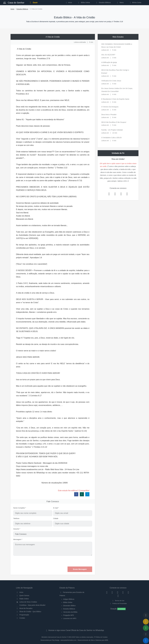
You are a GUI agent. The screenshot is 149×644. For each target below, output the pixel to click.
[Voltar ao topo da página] (146, 615)
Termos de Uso (118, 601)
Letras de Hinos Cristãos (27, 602)
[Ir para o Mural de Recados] (146, 622)
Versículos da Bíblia (70, 612)
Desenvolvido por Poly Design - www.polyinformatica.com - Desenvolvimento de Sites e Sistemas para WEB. (74, 640)
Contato (21, 618)
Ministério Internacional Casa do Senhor (54, 637)
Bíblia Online (84, 3)
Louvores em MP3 (70, 618)
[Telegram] (118, 596)
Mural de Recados (24, 608)
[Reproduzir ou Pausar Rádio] (146, 641)
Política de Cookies (101, 637)
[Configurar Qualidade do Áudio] (146, 634)
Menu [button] (120, 3)
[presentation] (75, 561)
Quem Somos (23, 596)
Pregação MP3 (69, 615)
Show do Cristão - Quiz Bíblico (29, 612)
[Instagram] (112, 592)
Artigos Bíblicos (69, 599)
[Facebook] (107, 592)
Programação (23, 615)
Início (12, 9)
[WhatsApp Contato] (128, 592)
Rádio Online (22, 599)
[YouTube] (123, 592)
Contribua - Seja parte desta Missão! (31, 605)
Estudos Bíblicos (103, 3)
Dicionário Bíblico (69, 606)
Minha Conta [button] (135, 3)
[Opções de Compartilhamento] (146, 628)
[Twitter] (118, 592)
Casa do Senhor (14, 2)
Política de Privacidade (118, 604)
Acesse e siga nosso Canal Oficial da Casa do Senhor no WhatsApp (74, 630)
